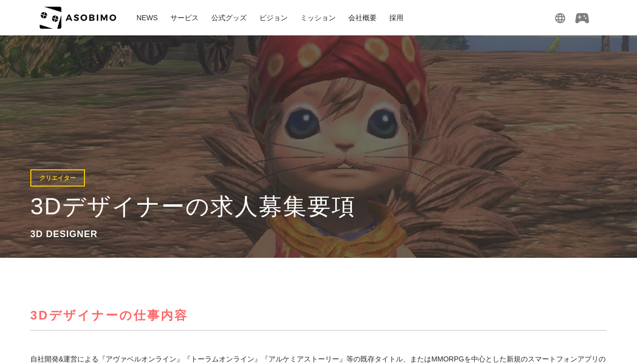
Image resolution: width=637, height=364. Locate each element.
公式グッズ (229, 18)
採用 (396, 18)
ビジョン (274, 18)
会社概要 (362, 18)
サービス (185, 18)
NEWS (147, 18)
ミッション (318, 18)
